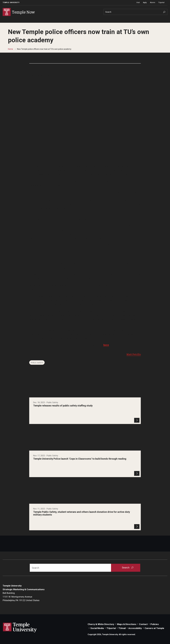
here (106, 345)
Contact (143, 624)
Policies (155, 624)
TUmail (122, 628)
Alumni (153, 3)
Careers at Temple (154, 628)
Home (10, 49)
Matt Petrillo (134, 354)
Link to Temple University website (20, 628)
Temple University (11, 3)
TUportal (161, 3)
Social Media (97, 628)
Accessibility (135, 628)
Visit (138, 3)
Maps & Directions (127, 624)
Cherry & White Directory (101, 624)
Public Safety (37, 363)
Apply (145, 3)
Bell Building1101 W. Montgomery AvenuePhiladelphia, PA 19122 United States (21, 597)
